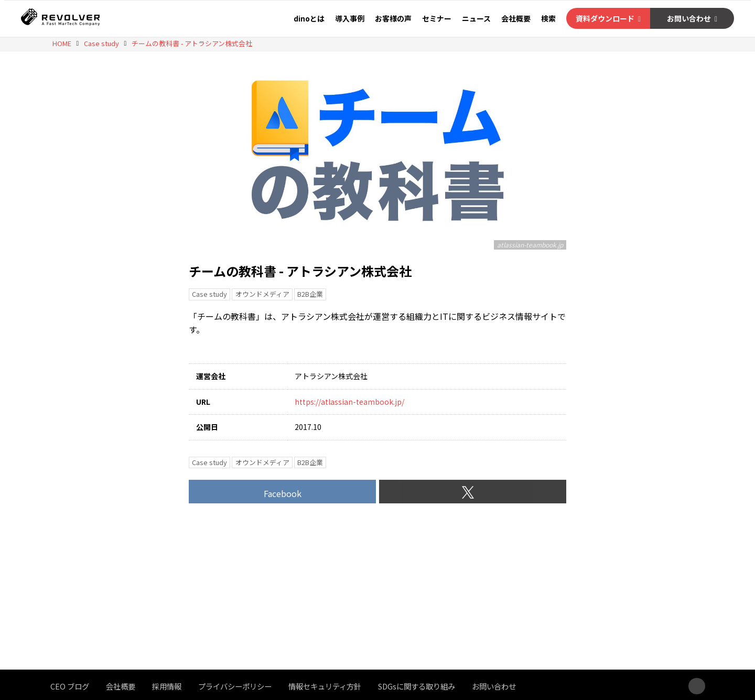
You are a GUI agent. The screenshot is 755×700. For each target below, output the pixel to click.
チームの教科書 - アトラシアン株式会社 (300, 271)
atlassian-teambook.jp (530, 245)
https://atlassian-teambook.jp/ (349, 402)
